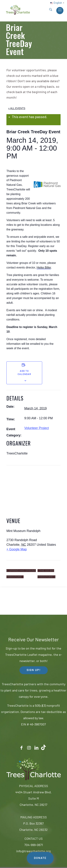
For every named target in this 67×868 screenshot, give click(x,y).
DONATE (40, 858)
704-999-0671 (34, 845)
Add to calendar (24, 373)
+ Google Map (17, 549)
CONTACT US (34, 839)
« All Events (17, 108)
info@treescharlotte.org (33, 851)
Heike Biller (44, 268)
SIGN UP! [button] (34, 670)
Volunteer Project (37, 428)
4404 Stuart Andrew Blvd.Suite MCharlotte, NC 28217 (33, 799)
